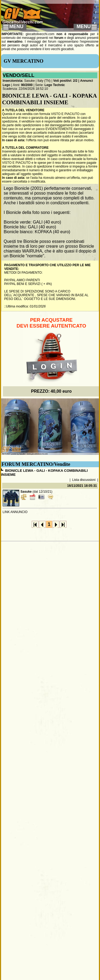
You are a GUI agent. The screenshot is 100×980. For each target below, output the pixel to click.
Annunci (87, 81)
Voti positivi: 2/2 (65, 81)
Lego (7, 85)
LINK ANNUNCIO (15, 512)
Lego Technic (55, 85)
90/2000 (27, 85)
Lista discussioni (84, 480)
